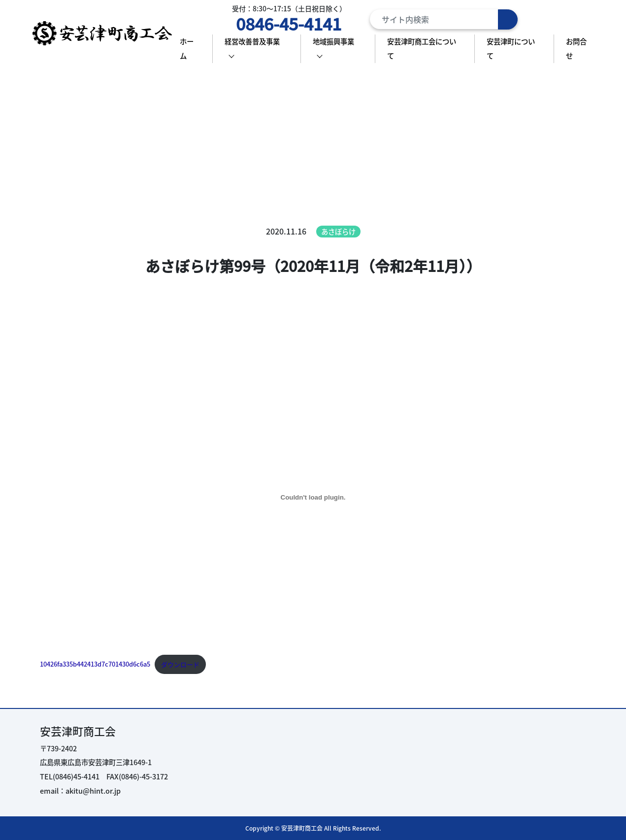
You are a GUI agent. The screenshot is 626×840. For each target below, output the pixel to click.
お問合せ (576, 48)
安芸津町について (511, 48)
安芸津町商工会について (422, 48)
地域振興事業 (333, 41)
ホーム (187, 48)
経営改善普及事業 (252, 41)
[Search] (444, 19)
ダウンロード (180, 664)
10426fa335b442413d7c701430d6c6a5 (95, 664)
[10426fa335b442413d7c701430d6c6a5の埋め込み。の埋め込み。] (313, 497)
